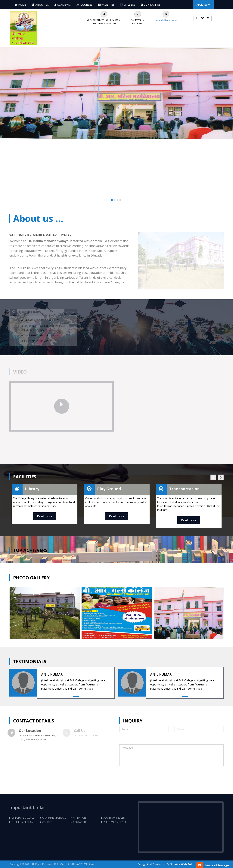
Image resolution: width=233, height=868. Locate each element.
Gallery (128, 5)
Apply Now (203, 5)
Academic (63, 5)
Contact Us (151, 5)
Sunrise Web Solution (185, 864)
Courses (84, 5)
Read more (45, 516)
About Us (40, 5)
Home (21, 5)
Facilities (106, 5)
